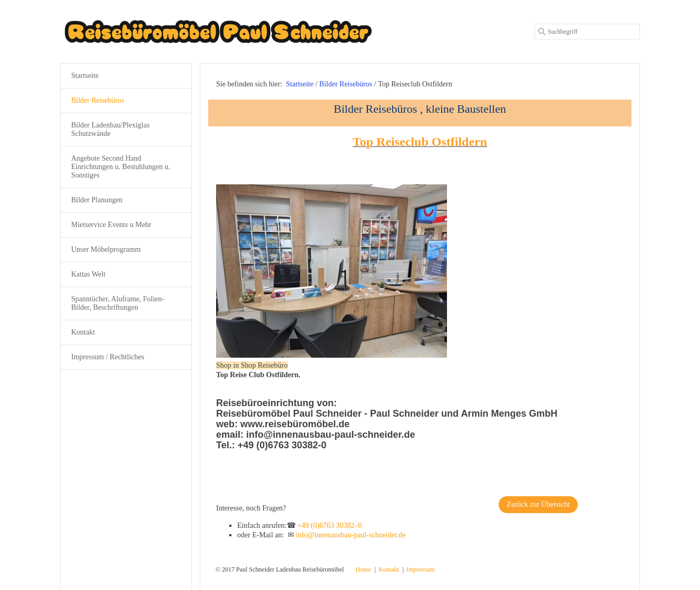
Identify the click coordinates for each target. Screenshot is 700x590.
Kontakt (83, 332)
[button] (538, 505)
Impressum (420, 569)
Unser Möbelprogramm (106, 249)
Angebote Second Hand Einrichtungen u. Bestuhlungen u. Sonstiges (121, 167)
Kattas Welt (88, 274)
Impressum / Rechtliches (108, 357)
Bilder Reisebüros (98, 100)
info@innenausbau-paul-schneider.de (351, 535)
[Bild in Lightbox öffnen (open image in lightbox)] (332, 271)
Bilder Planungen (97, 200)
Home (363, 569)
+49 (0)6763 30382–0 (329, 525)
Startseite (300, 84)
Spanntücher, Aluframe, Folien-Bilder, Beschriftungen (118, 303)
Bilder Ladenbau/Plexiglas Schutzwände (110, 129)
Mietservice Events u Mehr (111, 225)
